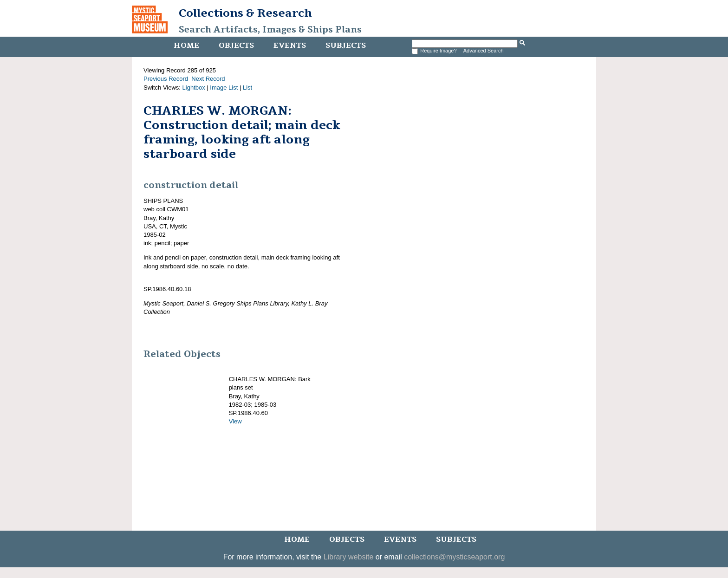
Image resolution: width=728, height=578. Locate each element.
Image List (224, 88)
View (235, 421)
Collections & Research (245, 13)
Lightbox (194, 88)
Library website (349, 557)
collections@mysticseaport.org (454, 557)
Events (290, 45)
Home (186, 45)
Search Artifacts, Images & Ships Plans (270, 30)
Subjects (346, 45)
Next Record (208, 79)
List (247, 88)
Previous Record (166, 79)
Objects (236, 45)
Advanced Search (484, 51)
